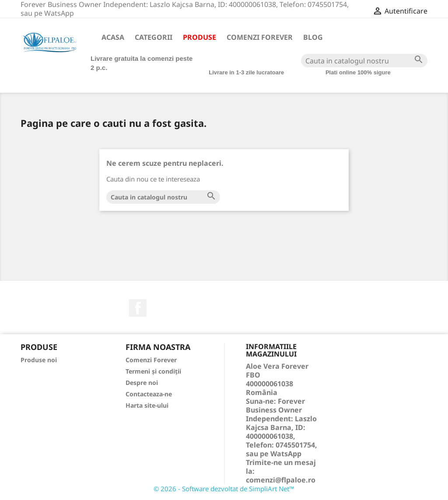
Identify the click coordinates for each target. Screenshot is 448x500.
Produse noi (39, 360)
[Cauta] (364, 61)
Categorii (154, 37)
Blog (313, 37)
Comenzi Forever (260, 37)
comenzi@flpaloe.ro (281, 480)
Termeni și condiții (153, 371)
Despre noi (142, 383)
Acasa (113, 37)
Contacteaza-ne (149, 394)
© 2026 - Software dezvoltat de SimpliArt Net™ (224, 489)
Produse (199, 37)
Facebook (138, 308)
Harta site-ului (147, 405)
